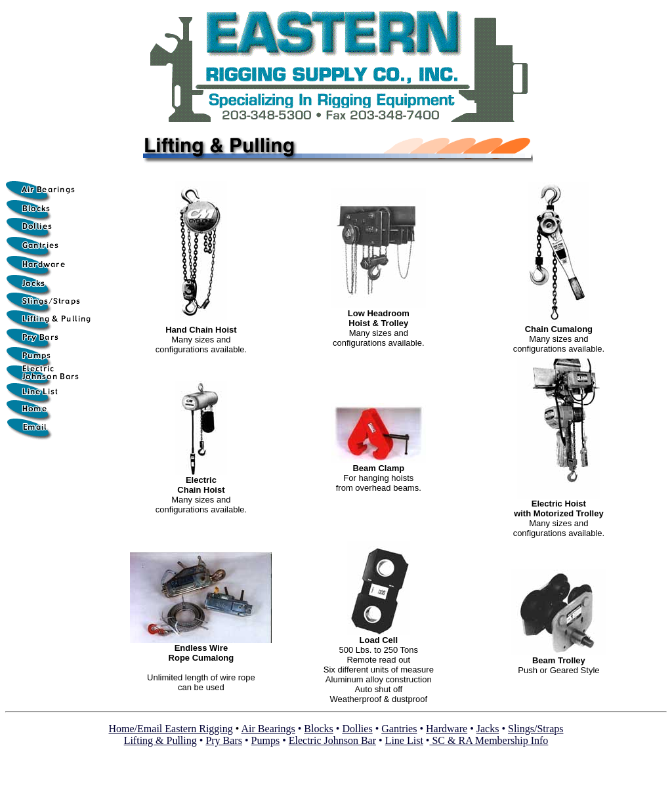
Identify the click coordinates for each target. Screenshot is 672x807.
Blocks (318, 729)
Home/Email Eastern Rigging (171, 729)
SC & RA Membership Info (489, 740)
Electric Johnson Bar (332, 740)
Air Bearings (268, 729)
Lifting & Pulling (160, 740)
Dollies (357, 729)
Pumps (266, 740)
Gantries (399, 729)
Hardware (447, 729)
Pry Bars (224, 740)
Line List (404, 740)
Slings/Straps (535, 729)
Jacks (488, 729)
